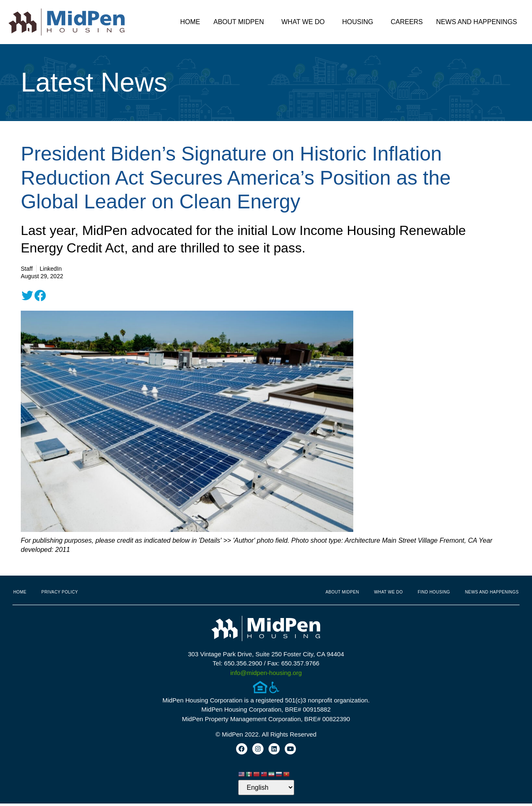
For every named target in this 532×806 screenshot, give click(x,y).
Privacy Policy (60, 592)
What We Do (305, 22)
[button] (27, 296)
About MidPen (241, 22)
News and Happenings (479, 22)
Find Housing (434, 592)
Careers (407, 22)
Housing (360, 22)
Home (190, 22)
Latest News (94, 82)
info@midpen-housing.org (266, 673)
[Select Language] (266, 790)
